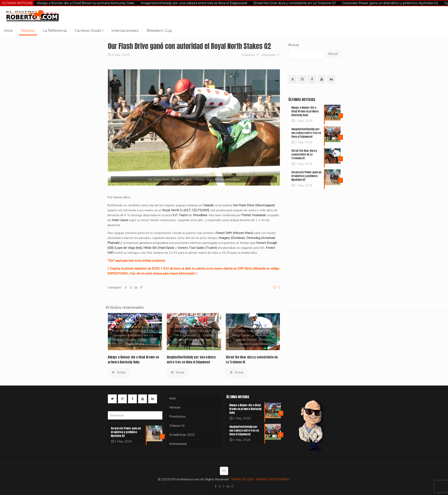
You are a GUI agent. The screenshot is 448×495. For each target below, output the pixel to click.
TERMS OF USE (242, 479)
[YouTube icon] (224, 486)
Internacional (178, 444)
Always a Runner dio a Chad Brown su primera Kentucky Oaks (86, 3)
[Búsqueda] (135, 415)
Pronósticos (178, 417)
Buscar (294, 45)
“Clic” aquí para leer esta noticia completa (136, 261)
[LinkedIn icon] (228, 486)
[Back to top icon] (224, 471)
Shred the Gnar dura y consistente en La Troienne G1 (294, 3)
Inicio (173, 398)
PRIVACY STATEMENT (273, 479)
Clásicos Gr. (177, 426)
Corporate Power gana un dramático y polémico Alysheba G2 (390, 3)
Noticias (175, 407)
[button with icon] (293, 79)
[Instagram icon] (232, 486)
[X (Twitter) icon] (220, 486)
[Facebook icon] (216, 486)
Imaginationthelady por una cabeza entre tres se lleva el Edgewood (194, 3)
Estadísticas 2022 (182, 435)
